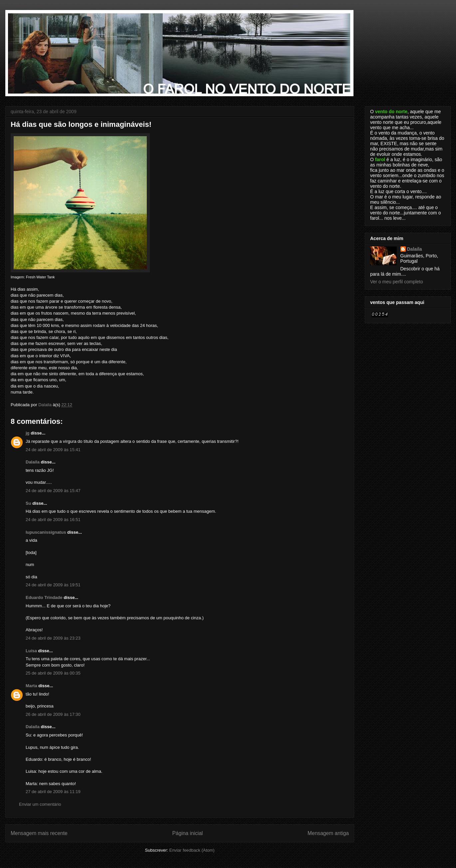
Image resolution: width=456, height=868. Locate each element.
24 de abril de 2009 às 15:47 (53, 491)
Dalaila (33, 462)
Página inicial (187, 833)
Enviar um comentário (40, 804)
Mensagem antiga (328, 833)
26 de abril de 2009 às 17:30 (53, 714)
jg (28, 433)
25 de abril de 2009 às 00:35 (53, 673)
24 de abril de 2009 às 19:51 (53, 585)
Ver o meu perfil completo (397, 282)
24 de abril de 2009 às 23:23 (53, 638)
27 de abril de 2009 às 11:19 (53, 792)
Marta (31, 686)
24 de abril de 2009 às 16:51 (53, 520)
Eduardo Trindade (44, 597)
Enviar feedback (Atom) (192, 850)
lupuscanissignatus (46, 532)
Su (28, 503)
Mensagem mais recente (39, 833)
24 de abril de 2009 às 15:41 (53, 450)
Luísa (31, 651)
